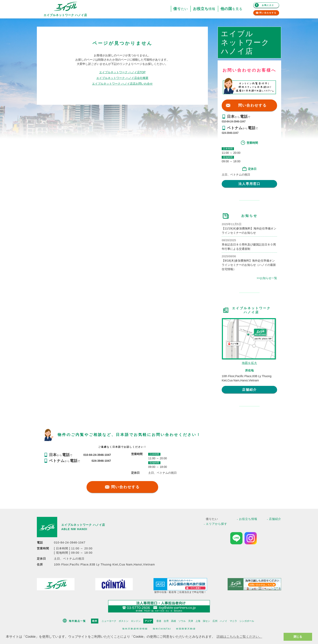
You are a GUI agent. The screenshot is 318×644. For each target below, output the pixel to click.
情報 (204, 9)
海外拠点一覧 (77, 621)
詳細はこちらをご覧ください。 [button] (239, 637)
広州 (215, 621)
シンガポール (247, 621)
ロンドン (136, 621)
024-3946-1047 (230, 133)
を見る (231, 9)
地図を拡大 (249, 363)
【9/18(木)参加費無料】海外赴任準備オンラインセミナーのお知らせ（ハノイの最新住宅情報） (249, 265)
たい (181, 9)
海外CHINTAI (162, 629)
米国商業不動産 (186, 629)
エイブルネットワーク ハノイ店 (83, 525)
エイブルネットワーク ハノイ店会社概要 (122, 78)
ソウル (182, 621)
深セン (206, 621)
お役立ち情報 (248, 519)
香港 (159, 621)
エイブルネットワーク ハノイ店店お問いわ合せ (122, 84)
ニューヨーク (109, 621)
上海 (198, 621)
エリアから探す (217, 524)
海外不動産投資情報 (135, 629)
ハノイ (224, 621)
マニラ (233, 621)
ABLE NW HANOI (74, 529)
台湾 (166, 621)
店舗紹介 (249, 390)
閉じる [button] (298, 637)
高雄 (173, 621)
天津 (191, 621)
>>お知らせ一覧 (267, 278)
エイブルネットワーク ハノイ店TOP (122, 72)
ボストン (124, 621)
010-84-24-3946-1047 (234, 121)
